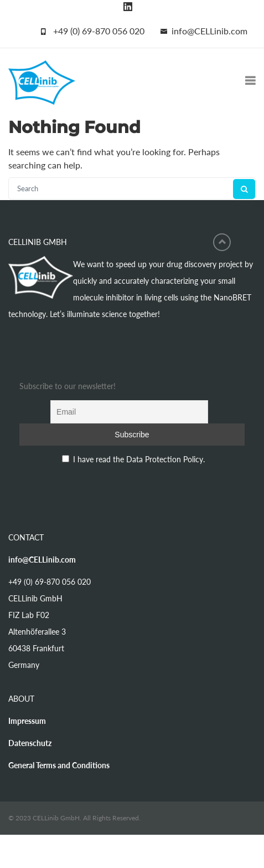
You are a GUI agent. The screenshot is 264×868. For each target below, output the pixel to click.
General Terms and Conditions (59, 765)
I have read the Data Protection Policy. (139, 459)
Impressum (27, 721)
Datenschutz (30, 743)
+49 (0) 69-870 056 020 (99, 31)
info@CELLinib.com (209, 31)
